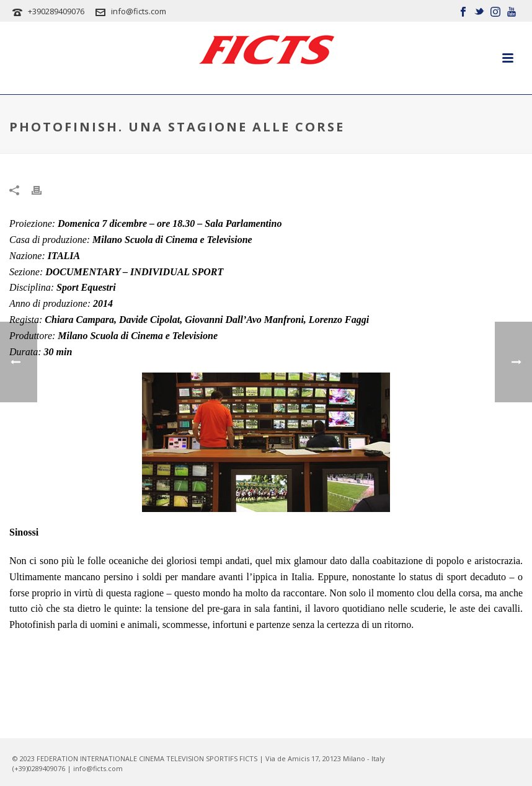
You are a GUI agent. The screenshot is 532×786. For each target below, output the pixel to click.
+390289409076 (56, 11)
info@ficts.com (139, 11)
